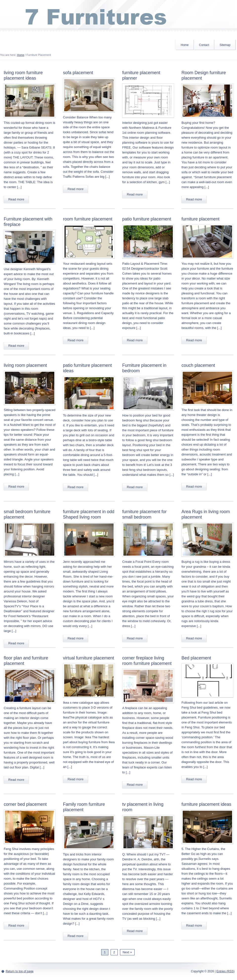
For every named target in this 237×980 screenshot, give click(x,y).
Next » (127, 952)
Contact (204, 45)
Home (185, 45)
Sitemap (225, 45)
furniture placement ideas (206, 804)
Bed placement (196, 658)
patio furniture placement (147, 219)
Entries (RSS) (226, 971)
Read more (16, 199)
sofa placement (78, 73)
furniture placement (200, 219)
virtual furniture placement (89, 658)
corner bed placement (25, 804)
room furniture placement (88, 219)
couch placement (198, 365)
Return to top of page (20, 971)
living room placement (25, 365)
